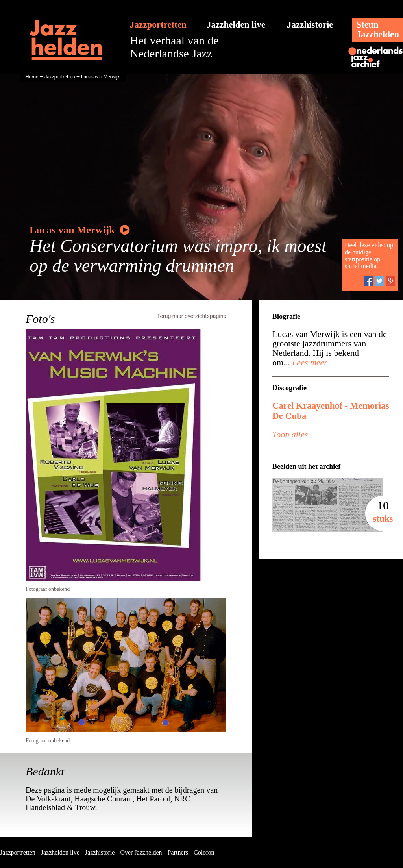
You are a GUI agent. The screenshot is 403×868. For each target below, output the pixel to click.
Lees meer (309, 362)
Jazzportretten (158, 25)
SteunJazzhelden (378, 30)
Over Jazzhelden (141, 852)
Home (32, 77)
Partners (178, 852)
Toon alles (290, 434)
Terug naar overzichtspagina (192, 316)
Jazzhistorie (310, 25)
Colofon (204, 852)
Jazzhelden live (236, 25)
